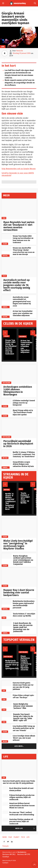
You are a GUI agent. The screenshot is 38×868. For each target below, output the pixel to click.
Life (3, 47)
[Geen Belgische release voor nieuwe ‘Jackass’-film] (7, 704)
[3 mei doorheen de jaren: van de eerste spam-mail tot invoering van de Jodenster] (7, 623)
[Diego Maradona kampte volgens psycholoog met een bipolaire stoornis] (26, 649)
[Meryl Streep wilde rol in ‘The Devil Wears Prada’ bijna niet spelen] (7, 411)
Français (6, 846)
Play (4, 699)
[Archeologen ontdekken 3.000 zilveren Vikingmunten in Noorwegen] (19, 374)
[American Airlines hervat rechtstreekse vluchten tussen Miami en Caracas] (5, 804)
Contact (5, 863)
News (5, 837)
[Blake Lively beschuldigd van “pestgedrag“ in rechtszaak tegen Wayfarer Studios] (19, 528)
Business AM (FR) (24, 854)
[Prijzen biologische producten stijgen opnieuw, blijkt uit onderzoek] (5, 796)
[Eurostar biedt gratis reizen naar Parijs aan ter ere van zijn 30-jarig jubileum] (7, 683)
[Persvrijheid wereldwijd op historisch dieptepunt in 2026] (19, 428)
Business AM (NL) (9, 854)
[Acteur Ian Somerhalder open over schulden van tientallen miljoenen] (7, 312)
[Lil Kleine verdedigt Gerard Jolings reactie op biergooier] (7, 401)
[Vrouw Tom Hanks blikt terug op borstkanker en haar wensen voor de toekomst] (7, 237)
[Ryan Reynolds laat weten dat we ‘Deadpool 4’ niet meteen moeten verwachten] (19, 209)
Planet (16, 837)
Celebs (5, 244)
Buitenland (6, 256)
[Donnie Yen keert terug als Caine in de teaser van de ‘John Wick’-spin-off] (7, 714)
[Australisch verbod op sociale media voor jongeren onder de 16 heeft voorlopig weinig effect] (19, 267)
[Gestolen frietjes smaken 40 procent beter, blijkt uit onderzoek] (5, 820)
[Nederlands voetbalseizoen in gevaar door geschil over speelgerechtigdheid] (15, 651)
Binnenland (6, 307)
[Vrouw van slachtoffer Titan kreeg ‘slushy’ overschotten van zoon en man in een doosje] (7, 248)
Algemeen (6, 317)
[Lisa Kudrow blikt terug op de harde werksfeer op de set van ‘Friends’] (7, 727)
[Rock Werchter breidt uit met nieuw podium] (5, 788)
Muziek (5, 741)
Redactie (20, 51)
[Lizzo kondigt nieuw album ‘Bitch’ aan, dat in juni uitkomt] (7, 736)
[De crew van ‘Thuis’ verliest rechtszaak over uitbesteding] (5, 812)
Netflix (5, 458)
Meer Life (25, 829)
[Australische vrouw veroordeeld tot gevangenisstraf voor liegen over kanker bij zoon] (7, 298)
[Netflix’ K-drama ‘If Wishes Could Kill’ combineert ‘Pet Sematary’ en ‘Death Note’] (7, 453)
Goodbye (6, 857)
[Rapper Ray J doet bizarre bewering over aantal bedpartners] (19, 577)
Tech (4, 276)
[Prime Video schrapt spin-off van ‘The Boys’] (7, 695)
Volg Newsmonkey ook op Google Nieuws (19, 169)
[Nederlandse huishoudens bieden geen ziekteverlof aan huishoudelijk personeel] (7, 602)
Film (4, 218)
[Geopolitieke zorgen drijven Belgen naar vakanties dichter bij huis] (7, 463)
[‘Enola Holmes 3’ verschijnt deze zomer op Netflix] (7, 614)
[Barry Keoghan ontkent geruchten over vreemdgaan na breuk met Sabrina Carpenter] (7, 556)
